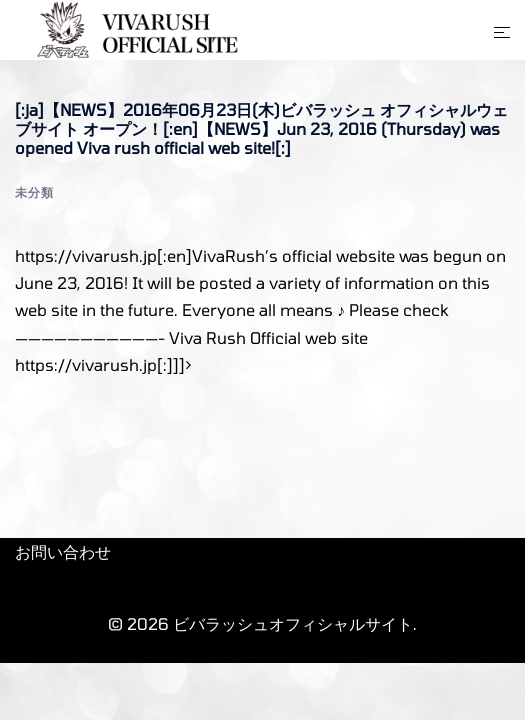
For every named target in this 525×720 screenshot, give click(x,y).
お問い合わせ (63, 551)
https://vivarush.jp (86, 364)
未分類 (34, 192)
